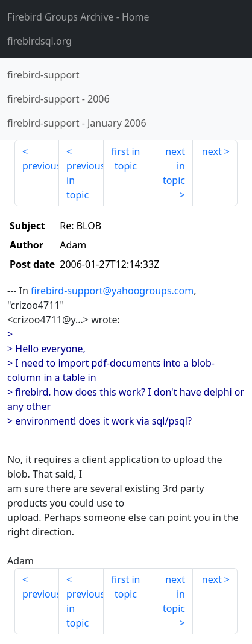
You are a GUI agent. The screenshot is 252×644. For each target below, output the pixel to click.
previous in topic (85, 180)
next (212, 151)
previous (41, 166)
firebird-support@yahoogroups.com (112, 291)
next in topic (174, 166)
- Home (78, 17)
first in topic (126, 159)
